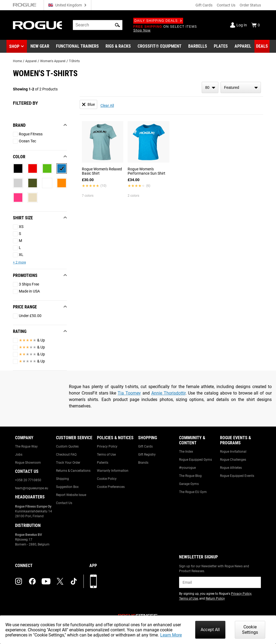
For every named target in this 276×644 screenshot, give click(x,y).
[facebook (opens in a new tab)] (32, 581)
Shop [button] (14, 46)
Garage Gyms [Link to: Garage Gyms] (189, 484)
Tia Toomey (129, 393)
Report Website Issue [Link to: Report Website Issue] (71, 495)
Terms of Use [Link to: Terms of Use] (106, 455)
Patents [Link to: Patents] (103, 463)
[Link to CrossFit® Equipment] (160, 46)
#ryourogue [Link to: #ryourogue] (187, 468)
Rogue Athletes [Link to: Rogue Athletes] (231, 468)
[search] (98, 25)
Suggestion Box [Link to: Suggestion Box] (67, 487)
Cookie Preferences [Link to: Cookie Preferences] (111, 487)
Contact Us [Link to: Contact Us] (64, 503)
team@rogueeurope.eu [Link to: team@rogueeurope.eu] (32, 488)
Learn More (171, 635)
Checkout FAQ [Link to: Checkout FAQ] (66, 455)
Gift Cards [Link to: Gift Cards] (145, 446)
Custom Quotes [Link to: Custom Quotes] (67, 446)
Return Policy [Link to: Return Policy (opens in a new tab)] (215, 599)
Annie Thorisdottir (168, 393)
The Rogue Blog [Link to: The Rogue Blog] (190, 476)
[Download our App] (93, 581)
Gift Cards (204, 5)
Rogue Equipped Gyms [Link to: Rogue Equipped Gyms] (195, 460)
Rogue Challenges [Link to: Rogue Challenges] (233, 460)
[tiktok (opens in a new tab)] (74, 581)
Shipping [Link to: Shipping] (62, 479)
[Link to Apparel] (243, 46)
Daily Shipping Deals (158, 21)
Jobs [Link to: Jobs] (19, 455)
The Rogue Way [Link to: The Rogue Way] (26, 446)
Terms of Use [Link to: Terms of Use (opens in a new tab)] (188, 599)
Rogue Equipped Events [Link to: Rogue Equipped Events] (237, 476)
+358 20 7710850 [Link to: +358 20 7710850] (28, 480)
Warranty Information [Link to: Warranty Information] (113, 471)
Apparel (31, 61)
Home (17, 61)
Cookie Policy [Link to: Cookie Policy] (107, 479)
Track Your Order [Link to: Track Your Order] (68, 463)
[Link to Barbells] (198, 46)
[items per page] (210, 87)
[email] (220, 582)
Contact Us (226, 5)
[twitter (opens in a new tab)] (60, 581)
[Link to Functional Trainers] (77, 46)
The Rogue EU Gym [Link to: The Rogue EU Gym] (193, 492)
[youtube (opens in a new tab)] (46, 581)
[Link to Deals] (262, 46)
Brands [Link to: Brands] (143, 463)
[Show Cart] (256, 25)
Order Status (250, 5)
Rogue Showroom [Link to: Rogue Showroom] (28, 463)
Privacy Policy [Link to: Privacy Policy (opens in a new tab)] (241, 594)
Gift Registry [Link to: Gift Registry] (147, 455)
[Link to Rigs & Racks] (118, 46)
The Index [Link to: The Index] (186, 452)
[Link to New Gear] (40, 46)
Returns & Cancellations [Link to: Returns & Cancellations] (73, 471)
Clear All (107, 105)
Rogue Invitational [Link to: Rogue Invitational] (233, 452)
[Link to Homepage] (37, 25)
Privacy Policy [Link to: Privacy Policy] (107, 446)
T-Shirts (74, 61)
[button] (117, 25)
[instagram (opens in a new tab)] (19, 581)
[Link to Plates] (221, 46)
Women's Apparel (53, 61)
